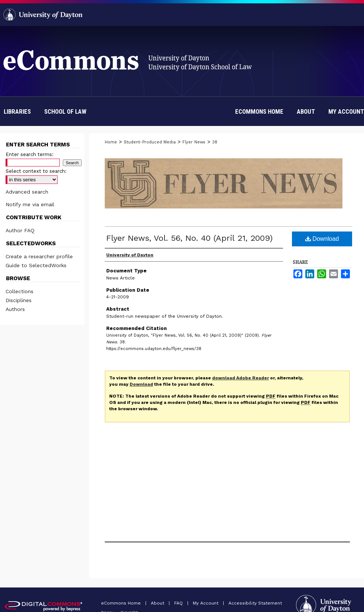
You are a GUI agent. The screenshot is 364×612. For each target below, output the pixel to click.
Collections (19, 291)
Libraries (17, 111)
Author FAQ (20, 230)
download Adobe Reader (240, 378)
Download (322, 239)
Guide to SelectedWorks (36, 265)
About (158, 603)
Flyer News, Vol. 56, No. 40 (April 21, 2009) (189, 238)
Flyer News (194, 142)
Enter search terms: (30, 154)
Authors (15, 309)
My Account (206, 603)
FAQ (179, 603)
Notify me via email (30, 204)
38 (215, 142)
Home (111, 142)
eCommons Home (122, 603)
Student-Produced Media (150, 142)
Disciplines (19, 300)
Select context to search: (36, 171)
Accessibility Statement (255, 603)
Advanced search (27, 192)
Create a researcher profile (39, 256)
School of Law (65, 111)
